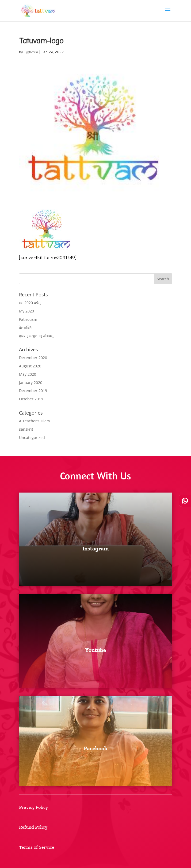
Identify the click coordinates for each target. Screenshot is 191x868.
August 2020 (30, 366)
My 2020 (26, 311)
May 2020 (28, 374)
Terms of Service (37, 847)
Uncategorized (32, 437)
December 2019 (33, 391)
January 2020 (31, 383)
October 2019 (31, 399)
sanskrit (26, 429)
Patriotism (28, 319)
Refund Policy (33, 827)
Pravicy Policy (33, 807)
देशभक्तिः (26, 328)
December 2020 (33, 358)
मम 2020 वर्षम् (30, 303)
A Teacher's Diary (35, 421)
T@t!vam (31, 52)
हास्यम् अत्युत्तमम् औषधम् (36, 336)
